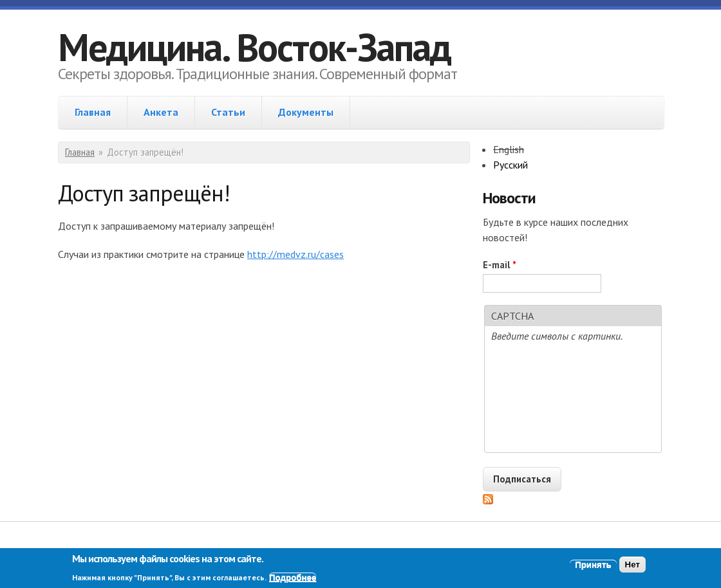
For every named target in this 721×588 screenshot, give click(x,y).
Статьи (228, 112)
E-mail (500, 265)
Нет (632, 565)
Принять (593, 565)
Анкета (161, 112)
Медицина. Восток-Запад (254, 47)
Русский (510, 165)
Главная (93, 112)
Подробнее (293, 577)
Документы (306, 112)
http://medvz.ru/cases (295, 254)
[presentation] (573, 400)
